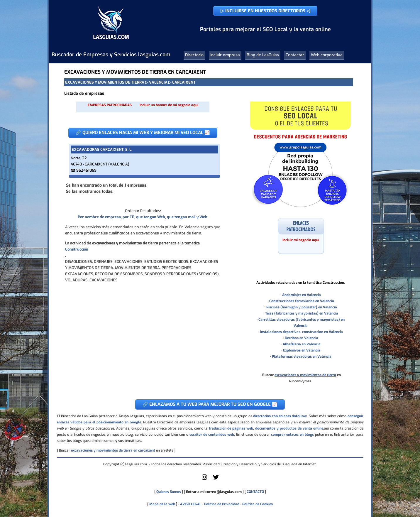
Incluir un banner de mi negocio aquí (169, 105)
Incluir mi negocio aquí (301, 240)
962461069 (86, 170)
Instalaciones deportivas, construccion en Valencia (302, 332)
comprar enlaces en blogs (292, 435)
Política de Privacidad (222, 504)
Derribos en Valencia (302, 338)
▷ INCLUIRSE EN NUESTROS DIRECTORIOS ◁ (265, 11)
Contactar (295, 55)
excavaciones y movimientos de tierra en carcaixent (113, 450)
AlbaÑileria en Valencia (302, 344)
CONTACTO (255, 492)
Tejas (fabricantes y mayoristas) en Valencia (302, 313)
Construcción (77, 249)
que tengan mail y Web (187, 217)
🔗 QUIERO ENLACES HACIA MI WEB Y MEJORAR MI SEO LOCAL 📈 (143, 133)
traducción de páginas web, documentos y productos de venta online (266, 428)
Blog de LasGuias (263, 55)
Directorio (194, 55)
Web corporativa (327, 55)
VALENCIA (158, 82)
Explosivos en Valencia (302, 350)
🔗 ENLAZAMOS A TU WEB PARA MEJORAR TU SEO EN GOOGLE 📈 (210, 404)
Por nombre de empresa (99, 217)
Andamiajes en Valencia (302, 295)
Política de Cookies (258, 504)
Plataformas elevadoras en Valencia (302, 357)
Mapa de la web (162, 504)
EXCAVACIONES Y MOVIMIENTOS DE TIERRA (105, 82)
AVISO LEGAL (191, 504)
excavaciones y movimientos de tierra (305, 375)
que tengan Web (151, 217)
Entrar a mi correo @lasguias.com (214, 492)
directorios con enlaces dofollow (280, 416)
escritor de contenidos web (212, 435)
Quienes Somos (169, 492)
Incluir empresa (225, 55)
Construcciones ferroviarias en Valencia (302, 301)
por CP (128, 217)
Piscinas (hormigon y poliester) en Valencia (302, 307)
